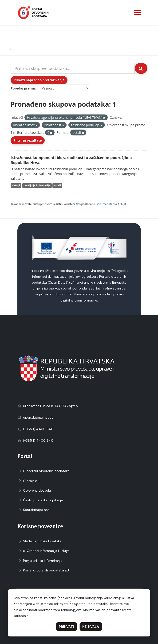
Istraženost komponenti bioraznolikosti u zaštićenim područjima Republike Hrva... (71, 160)
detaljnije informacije (37, 185)
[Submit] (141, 68)
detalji (16, 185)
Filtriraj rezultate (28, 140)
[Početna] (6, 49)
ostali (57, 185)
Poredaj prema (23, 88)
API (78, 204)
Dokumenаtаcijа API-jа (110, 204)
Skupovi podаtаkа (33, 49)
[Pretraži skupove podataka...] (73, 68)
